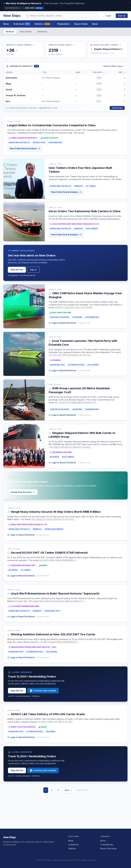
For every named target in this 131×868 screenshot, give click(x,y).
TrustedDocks (13, 8)
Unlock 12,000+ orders (114, 66)
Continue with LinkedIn (43, 691)
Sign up (122, 16)
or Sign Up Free (84, 323)
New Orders (26, 32)
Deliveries (42, 32)
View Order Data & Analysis (25, 148)
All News (10, 32)
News (6, 24)
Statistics (44, 24)
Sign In (33, 270)
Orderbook (22, 24)
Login (108, 16)
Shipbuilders (64, 24)
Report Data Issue (108, 848)
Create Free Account (23, 492)
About (95, 24)
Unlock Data (117, 108)
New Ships (12, 16)
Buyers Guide (81, 24)
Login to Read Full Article (62, 323)
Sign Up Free (17, 270)
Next (69, 790)
